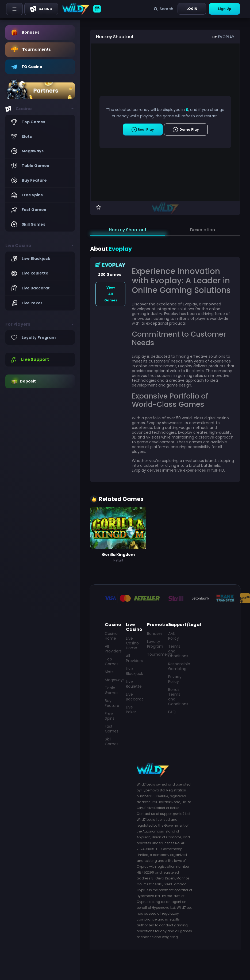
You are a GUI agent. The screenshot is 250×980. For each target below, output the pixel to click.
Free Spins (110, 716)
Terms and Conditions (176, 651)
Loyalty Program (154, 644)
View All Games (111, 294)
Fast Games (112, 729)
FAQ (172, 712)
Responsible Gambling (176, 666)
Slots (109, 672)
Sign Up (224, 9)
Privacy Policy (175, 679)
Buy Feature (112, 703)
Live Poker (131, 710)
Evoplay (223, 37)
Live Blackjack (133, 671)
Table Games (112, 690)
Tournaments (154, 654)
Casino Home (111, 636)
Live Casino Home (132, 643)
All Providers (112, 649)
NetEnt (118, 560)
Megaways (112, 680)
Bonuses (154, 634)
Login (192, 9)
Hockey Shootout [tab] (128, 230)
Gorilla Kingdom (118, 555)
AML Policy (174, 636)
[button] (40, 109)
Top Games (112, 662)
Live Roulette (133, 684)
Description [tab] (203, 230)
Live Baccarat (133, 697)
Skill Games (112, 742)
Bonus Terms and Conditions (176, 697)
